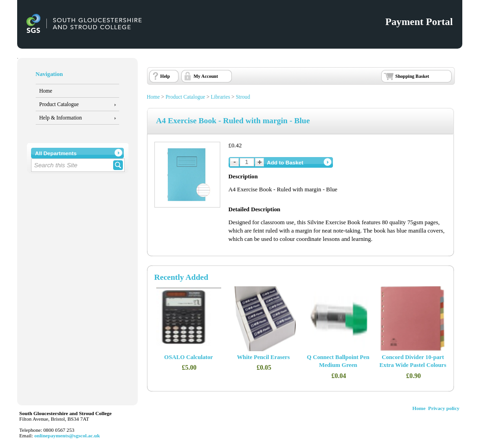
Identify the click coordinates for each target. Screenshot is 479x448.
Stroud (243, 97)
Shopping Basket (412, 76)
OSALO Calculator (188, 357)
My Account (206, 76)
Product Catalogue (59, 104)
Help (165, 76)
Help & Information (61, 118)
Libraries (221, 97)
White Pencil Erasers (263, 357)
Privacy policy (444, 408)
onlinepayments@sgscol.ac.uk (67, 435)
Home (46, 91)
